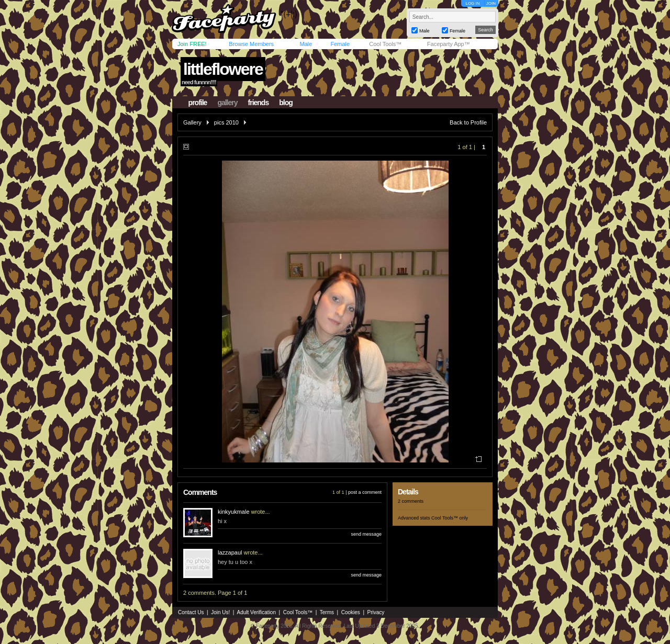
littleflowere (223, 69)
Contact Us (191, 612)
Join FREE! (192, 44)
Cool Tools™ (385, 44)
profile (198, 103)
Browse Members (251, 44)
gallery (227, 103)
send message (366, 534)
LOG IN (472, 3)
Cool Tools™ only (450, 518)
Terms (327, 612)
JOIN (491, 3)
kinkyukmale (234, 512)
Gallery (192, 122)
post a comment (365, 492)
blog (286, 103)
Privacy (376, 612)
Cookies (351, 612)
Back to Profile (468, 122)
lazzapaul (230, 552)
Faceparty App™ (449, 44)
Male (306, 44)
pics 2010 (226, 122)
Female (340, 44)
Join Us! (220, 612)
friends (259, 103)
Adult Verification (256, 612)
